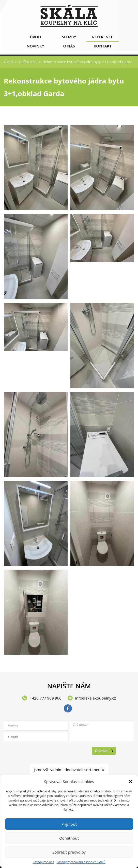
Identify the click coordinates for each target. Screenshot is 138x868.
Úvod (35, 38)
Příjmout (69, 824)
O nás (69, 47)
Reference (103, 38)
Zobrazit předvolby (69, 852)
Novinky (35, 47)
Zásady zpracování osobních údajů (81, 862)
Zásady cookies (43, 862)
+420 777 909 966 (46, 698)
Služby (69, 38)
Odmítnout (69, 838)
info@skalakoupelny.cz (96, 698)
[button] (130, 781)
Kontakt (103, 47)
